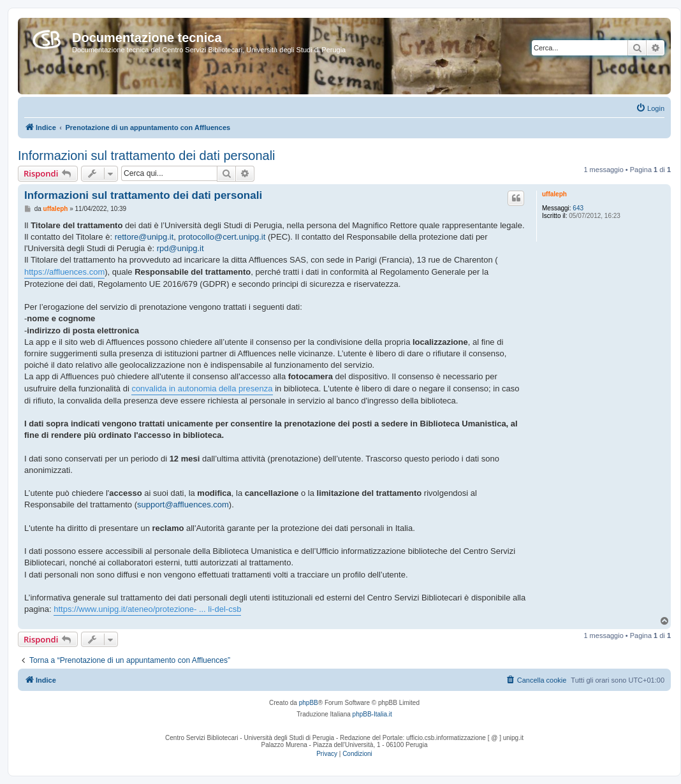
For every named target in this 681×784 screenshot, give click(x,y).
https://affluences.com (64, 272)
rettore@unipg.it (144, 237)
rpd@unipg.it (180, 248)
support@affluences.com (183, 505)
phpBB (309, 703)
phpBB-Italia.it (372, 714)
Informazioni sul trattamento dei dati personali (147, 156)
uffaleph (554, 194)
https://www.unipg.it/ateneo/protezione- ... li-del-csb (147, 609)
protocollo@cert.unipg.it (222, 237)
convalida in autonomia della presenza (202, 388)
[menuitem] (650, 108)
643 (578, 208)
